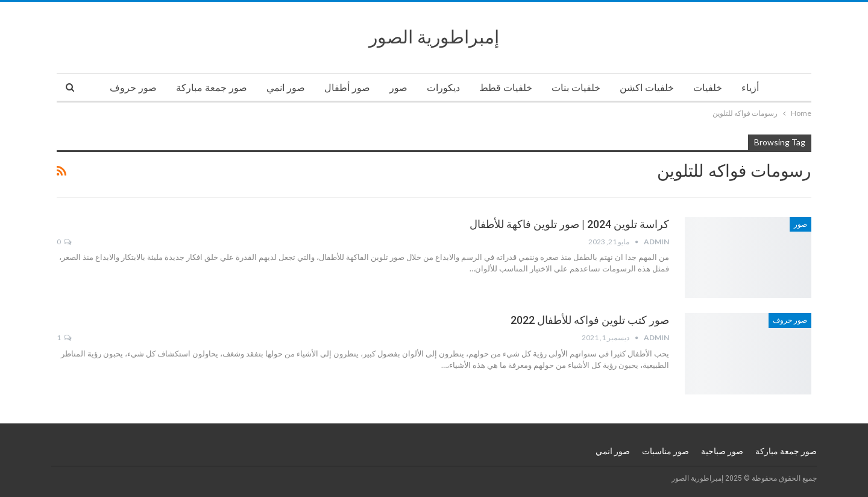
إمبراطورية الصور (434, 37)
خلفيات (708, 88)
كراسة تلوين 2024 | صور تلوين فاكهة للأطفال (569, 224)
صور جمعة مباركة (212, 88)
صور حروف (133, 88)
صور (398, 88)
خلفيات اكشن (647, 88)
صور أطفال (347, 88)
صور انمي (286, 88)
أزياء (750, 88)
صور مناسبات (665, 451)
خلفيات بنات (576, 88)
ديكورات (443, 88)
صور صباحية (722, 451)
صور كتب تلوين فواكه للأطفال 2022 (590, 320)
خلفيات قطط (506, 88)
